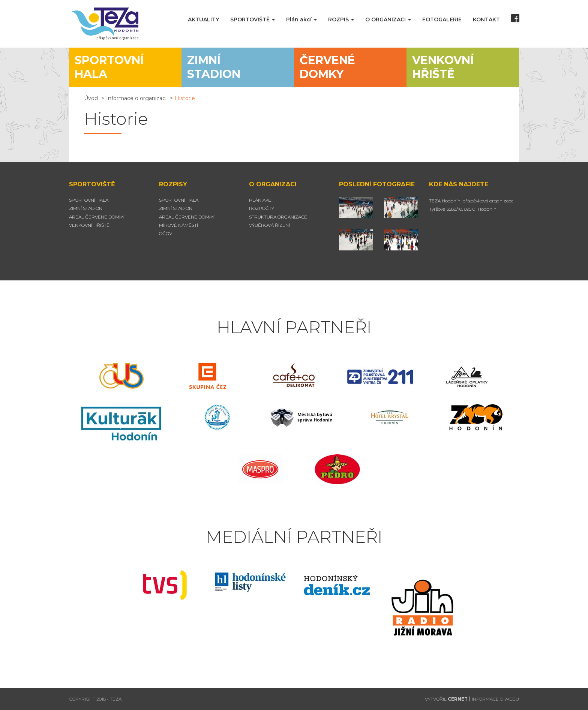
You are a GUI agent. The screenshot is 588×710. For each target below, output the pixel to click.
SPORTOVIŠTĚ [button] (253, 19)
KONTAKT (486, 19)
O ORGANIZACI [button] (388, 19)
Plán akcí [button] (301, 19)
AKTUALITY (203, 19)
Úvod (91, 98)
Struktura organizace (278, 217)
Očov (166, 233)
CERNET (458, 699)
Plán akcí (261, 200)
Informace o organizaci (136, 98)
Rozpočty (262, 208)
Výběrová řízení (269, 225)
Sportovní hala (89, 200)
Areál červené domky (187, 217)
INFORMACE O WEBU (495, 699)
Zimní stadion (86, 208)
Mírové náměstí (178, 225)
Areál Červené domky (97, 217)
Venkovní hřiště (89, 225)
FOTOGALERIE (442, 19)
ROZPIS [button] (341, 19)
